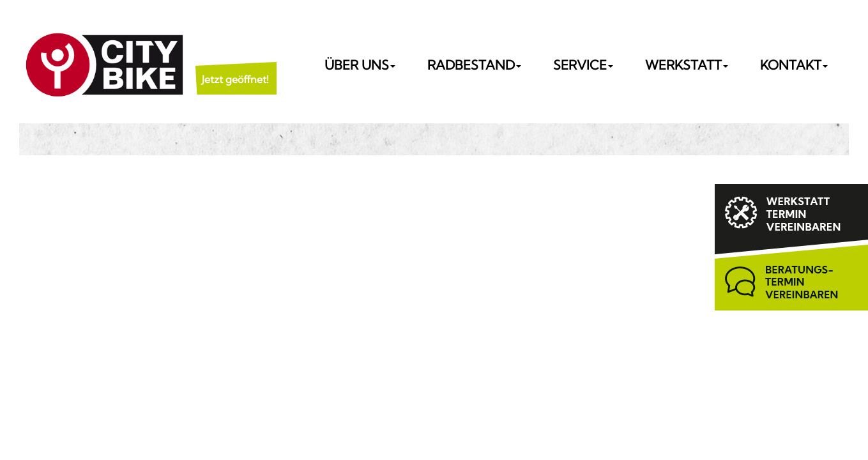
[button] (235, 64)
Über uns (360, 65)
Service (583, 65)
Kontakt (794, 65)
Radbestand (474, 65)
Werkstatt (687, 65)
